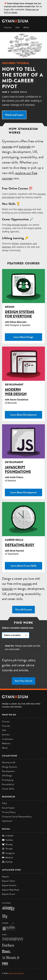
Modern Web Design (16, 392)
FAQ (4, 803)
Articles (6, 735)
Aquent (5, 876)
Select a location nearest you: (18, 628)
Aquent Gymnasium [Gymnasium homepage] (16, 973)
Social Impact (8, 808)
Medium (8, 857)
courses (7, 146)
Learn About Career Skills (24, 566)
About (26, 27)
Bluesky (7, 844)
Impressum (7, 821)
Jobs (17, 27)
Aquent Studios (9, 885)
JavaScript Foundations (18, 469)
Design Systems (9, 767)
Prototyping (8, 780)
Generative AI (9, 762)
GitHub (7, 862)
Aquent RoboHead (11, 890)
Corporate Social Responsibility (17, 817)
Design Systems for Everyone (20, 314)
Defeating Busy (20, 545)
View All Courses (23, 610)
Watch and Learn (14, 115)
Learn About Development (23, 415)
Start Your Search (24, 681)
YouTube (8, 840)
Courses (8, 27)
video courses (25, 209)
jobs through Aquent (17, 225)
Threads (7, 849)
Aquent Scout (8, 894)
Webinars (6, 743)
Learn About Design (23, 337)
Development (8, 771)
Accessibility (8, 784)
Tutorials (6, 726)
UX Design (7, 775)
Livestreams (8, 739)
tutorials (25, 146)
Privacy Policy (9, 812)
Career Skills (8, 789)
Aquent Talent (9, 881)
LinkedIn (8, 836)
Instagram (8, 853)
